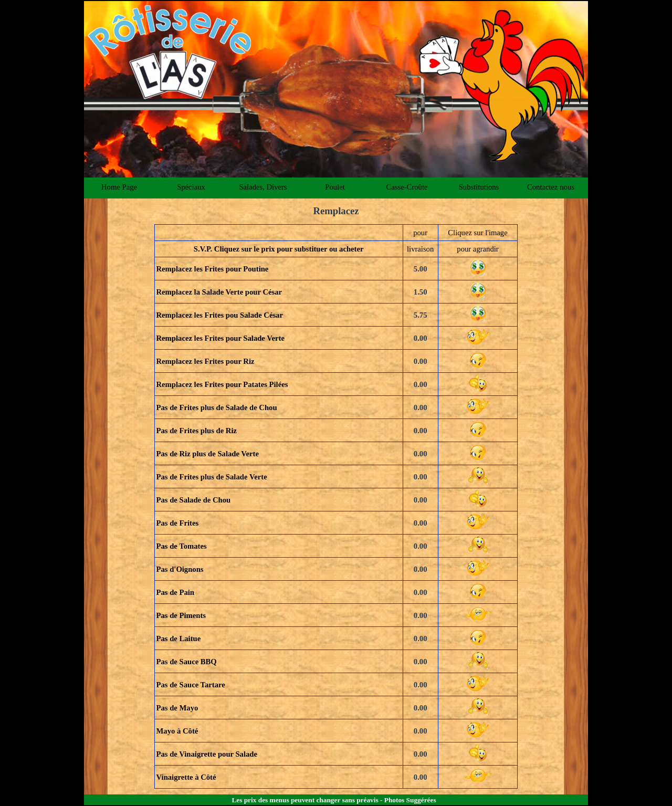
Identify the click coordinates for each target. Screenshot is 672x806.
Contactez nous (551, 187)
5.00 (421, 269)
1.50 (421, 292)
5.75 (421, 315)
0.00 (421, 338)
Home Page (119, 187)
